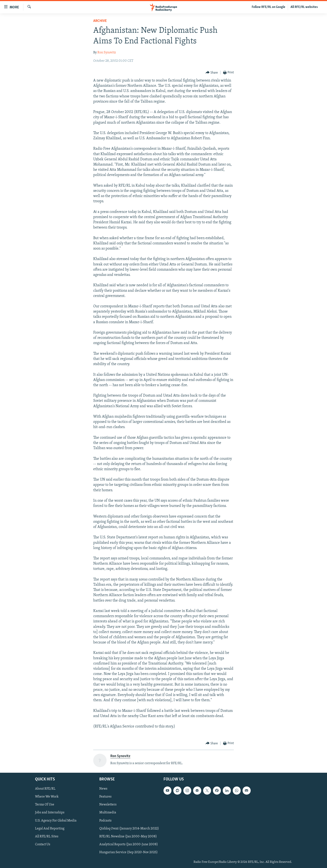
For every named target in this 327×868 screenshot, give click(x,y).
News (103, 789)
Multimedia (108, 813)
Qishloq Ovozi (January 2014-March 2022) (129, 828)
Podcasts (105, 820)
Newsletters (108, 805)
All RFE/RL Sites (47, 837)
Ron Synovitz (107, 53)
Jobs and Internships (50, 813)
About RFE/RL (45, 789)
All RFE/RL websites (304, 7)
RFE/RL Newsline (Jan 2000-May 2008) (128, 837)
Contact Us (43, 844)
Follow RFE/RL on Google (269, 7)
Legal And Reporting (50, 828)
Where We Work (47, 797)
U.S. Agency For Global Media (56, 820)
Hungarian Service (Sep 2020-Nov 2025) (128, 852)
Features (105, 797)
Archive (100, 21)
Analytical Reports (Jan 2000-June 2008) (129, 844)
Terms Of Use (45, 805)
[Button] (212, 73)
